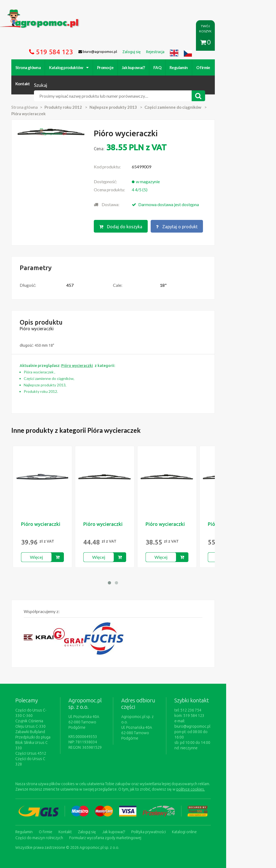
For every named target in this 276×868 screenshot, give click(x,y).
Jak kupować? (136, 67)
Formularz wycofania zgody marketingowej (54, 812)
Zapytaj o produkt (198, 213)
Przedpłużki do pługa (35, 723)
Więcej (39, 543)
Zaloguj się (89, 806)
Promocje (108, 67)
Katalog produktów (71, 67)
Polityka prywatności (151, 806)
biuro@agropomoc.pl (240, 707)
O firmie (206, 67)
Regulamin (181, 67)
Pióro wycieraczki (43, 510)
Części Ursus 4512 (33, 734)
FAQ (160, 67)
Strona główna (30, 67)
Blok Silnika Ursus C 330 (38, 729)
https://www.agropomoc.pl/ (27, 13)
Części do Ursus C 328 (36, 739)
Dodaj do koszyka (141, 213)
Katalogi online (187, 806)
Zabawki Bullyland (33, 718)
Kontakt (228, 67)
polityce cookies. (148, 764)
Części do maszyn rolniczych (229, 806)
